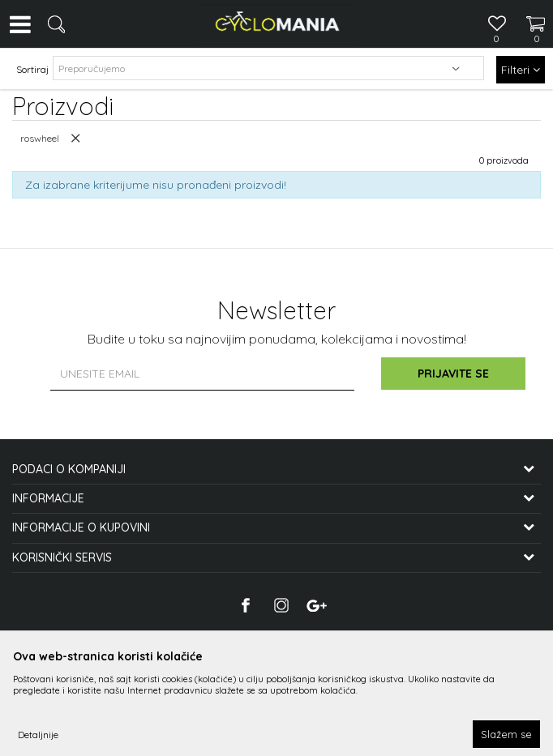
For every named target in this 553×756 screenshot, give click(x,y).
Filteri (521, 70)
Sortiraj (32, 69)
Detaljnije (38, 735)
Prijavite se (455, 374)
